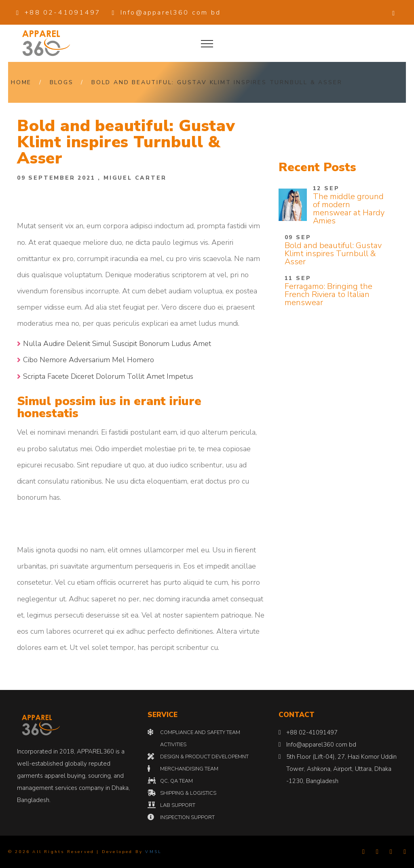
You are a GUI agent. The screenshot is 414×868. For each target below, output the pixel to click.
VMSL (153, 852)
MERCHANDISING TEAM (189, 769)
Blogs (62, 82)
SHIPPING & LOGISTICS (188, 793)
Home (21, 82)
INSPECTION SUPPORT (187, 817)
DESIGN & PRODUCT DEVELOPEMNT (204, 757)
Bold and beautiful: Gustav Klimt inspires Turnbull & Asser (217, 82)
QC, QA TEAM (176, 781)
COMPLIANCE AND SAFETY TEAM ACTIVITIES (200, 739)
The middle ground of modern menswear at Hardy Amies (349, 209)
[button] (394, 13)
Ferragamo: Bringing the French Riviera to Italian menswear (328, 294)
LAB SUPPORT (178, 805)
